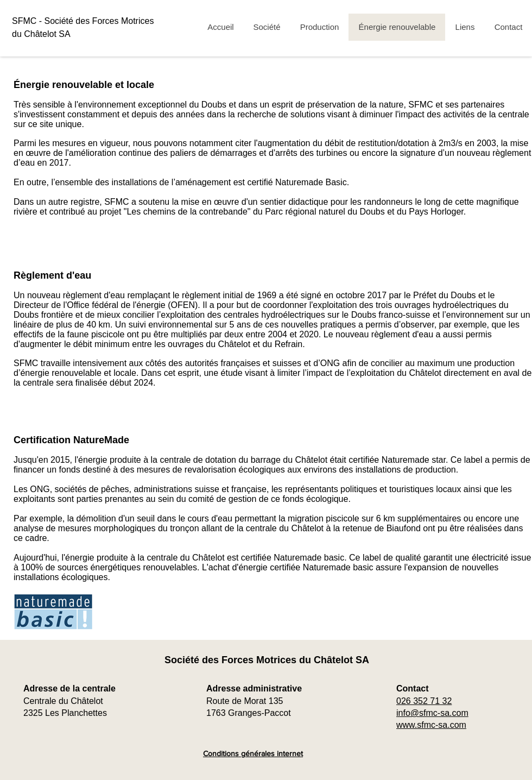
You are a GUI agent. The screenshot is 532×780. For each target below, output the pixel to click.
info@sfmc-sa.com (432, 713)
